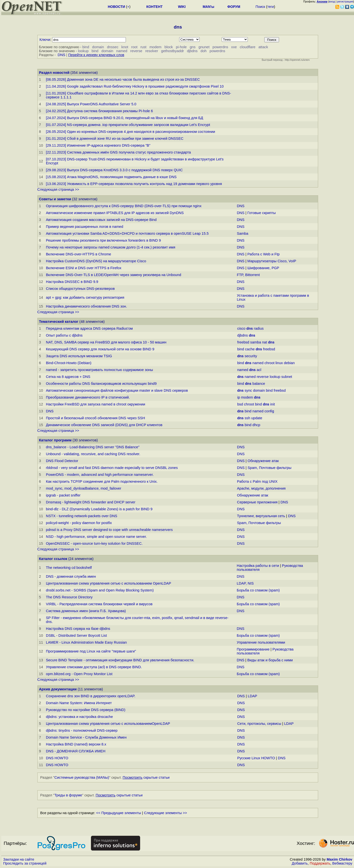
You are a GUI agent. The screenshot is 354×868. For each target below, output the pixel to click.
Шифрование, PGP (263, 268)
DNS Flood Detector (62, 461)
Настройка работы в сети (258, 566)
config (269, 411)
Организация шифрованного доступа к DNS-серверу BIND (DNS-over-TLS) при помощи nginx (124, 206)
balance (259, 384)
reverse (136, 51)
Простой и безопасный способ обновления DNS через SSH (96, 418)
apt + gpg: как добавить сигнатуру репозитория (85, 297)
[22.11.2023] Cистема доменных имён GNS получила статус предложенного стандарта (118, 152)
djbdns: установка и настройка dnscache (79, 717)
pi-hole (181, 47)
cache (250, 349)
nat (265, 342)
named (122, 51)
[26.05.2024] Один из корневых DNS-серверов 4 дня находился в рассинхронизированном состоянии (131, 132)
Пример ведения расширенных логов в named (85, 227)
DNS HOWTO (57, 758)
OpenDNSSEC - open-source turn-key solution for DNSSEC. (94, 543)
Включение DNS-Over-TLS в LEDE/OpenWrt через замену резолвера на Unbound (114, 275)
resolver (152, 51)
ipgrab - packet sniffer (63, 495)
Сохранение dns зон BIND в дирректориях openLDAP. (91, 696)
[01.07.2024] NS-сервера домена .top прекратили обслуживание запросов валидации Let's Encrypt (128, 125)
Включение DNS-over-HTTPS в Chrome (79, 254)
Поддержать (320, 863)
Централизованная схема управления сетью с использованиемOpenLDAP (108, 724)
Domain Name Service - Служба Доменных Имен (86, 737)
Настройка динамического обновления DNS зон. (87, 306)
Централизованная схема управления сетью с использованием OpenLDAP (109, 583)
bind (86, 47)
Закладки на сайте (19, 859)
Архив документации (58, 689)
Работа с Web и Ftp (263, 254)
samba (256, 342)
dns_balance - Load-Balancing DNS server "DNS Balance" (93, 447)
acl (259, 370)
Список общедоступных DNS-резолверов (80, 289)
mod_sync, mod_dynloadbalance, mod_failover (84, 488)
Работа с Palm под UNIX (257, 481)
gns (193, 47)
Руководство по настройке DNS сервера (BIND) (86, 710)
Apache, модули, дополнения (261, 488)
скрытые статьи (146, 777)
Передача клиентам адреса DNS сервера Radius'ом (89, 328)
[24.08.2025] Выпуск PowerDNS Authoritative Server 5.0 (91, 104)
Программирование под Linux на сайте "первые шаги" (91, 651)
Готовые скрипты (261, 213)
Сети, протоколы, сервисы (259, 724)
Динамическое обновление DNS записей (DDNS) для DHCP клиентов (104, 425)
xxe (234, 47)
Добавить (300, 863)
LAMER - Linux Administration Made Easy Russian (86, 642)
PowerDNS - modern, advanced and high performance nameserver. (100, 475)
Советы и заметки (55, 199)
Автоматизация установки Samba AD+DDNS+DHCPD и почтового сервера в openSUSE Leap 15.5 (127, 233)
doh (204, 51)
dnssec (113, 47)
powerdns (221, 47)
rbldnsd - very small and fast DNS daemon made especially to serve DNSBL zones (112, 468)
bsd (240, 404)
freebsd (243, 342)
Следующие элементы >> (166, 813)
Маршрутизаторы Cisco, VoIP (272, 261)
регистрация (345, 1)
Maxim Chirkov (339, 859)
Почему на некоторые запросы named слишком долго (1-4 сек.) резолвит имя (111, 247)
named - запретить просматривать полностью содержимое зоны (99, 370)
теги (271, 7)
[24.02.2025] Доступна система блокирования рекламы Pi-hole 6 (99, 111)
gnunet (204, 47)
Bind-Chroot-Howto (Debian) (69, 363)
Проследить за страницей (25, 863)
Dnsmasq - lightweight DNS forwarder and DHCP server (91, 502)
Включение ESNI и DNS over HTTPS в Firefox (84, 268)
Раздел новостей (54, 73)
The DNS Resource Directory (69, 597)
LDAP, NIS (245, 583)
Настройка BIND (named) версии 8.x (76, 744)
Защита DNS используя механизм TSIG (79, 356)
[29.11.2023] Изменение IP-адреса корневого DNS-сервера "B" (98, 145)
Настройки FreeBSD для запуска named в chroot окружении (96, 404)
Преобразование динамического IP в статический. (88, 397)
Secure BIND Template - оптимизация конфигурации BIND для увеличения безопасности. (120, 660)
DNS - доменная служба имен (71, 576)
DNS (62, 55)
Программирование (253, 649)
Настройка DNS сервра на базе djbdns (78, 629)
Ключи (45, 40)
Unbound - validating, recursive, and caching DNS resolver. (93, 454)
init (273, 404)
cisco (241, 328)
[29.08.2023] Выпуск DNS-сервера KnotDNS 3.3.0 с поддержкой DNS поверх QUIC (114, 170)
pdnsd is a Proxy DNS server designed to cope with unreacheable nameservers (109, 530)
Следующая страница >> (58, 189)
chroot (270, 363)
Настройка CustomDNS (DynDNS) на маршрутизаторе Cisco (96, 261)
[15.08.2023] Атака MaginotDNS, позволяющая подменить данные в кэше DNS (111, 177)
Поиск (260, 7)
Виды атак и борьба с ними (270, 660)
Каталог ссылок (53, 559)
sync (248, 390)
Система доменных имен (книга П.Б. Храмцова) (86, 611)
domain (98, 47)
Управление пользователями (261, 642)
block (169, 47)
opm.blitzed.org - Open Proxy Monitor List (79, 674)
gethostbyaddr (172, 51)
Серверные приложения (258, 502)
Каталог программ (55, 440)
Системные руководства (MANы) (82, 777)
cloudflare (248, 47)
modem (155, 47)
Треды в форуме (68, 795)
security (251, 356)
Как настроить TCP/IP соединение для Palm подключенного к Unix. (102, 481)
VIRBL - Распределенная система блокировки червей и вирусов (99, 604)
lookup (83, 51)
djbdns (192, 51)
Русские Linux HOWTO (256, 758)
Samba (242, 233)
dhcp (256, 425)
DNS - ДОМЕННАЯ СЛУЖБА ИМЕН (76, 751)
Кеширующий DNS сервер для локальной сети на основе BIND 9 (100, 349)
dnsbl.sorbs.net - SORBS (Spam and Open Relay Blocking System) (100, 590)
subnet (287, 377)
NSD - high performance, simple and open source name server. (96, 537)
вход (332, 1)
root (134, 47)
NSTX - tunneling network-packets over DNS (82, 516)
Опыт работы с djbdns (64, 335)
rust (143, 47)
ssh (247, 418)
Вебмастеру (342, 863)
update (257, 418)
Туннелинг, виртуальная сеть (261, 516)
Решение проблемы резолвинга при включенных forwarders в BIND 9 (103, 240)
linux (279, 363)
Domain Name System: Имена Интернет (79, 703)
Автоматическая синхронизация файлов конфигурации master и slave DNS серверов (117, 390)
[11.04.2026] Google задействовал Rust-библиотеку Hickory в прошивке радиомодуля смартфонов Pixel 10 (135, 86)
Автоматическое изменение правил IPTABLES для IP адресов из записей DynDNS (115, 213)
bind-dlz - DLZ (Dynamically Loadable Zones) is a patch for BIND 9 (99, 509)
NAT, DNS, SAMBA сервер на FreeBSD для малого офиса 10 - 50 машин (106, 342)
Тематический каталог (59, 322)
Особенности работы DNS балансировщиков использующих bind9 (101, 384)
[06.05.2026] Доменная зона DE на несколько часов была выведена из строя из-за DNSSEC (123, 79)
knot (125, 47)
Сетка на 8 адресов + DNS (68, 377)
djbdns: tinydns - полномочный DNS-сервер (82, 730)
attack (263, 47)
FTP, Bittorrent (248, 275)
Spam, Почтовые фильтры (269, 468)
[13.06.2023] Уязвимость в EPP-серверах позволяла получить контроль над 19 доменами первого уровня (134, 184)
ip (239, 397)
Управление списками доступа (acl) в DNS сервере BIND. (94, 667)
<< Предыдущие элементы (119, 813)
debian (289, 363)
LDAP (252, 696)
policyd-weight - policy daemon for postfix (79, 523)
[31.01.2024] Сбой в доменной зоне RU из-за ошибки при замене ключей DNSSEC (115, 139)
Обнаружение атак (263, 461)
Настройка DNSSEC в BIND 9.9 (72, 282)
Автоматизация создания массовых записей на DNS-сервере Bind (101, 220)
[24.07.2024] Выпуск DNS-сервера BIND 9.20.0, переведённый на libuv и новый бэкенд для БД (125, 118)
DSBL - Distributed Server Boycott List (76, 635)
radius (259, 328)
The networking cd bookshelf (69, 568)
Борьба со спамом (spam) (258, 590)
